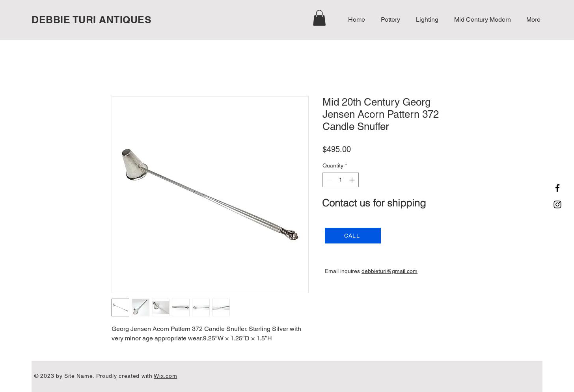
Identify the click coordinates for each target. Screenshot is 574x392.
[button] (319, 18)
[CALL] (353, 236)
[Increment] (353, 180)
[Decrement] (329, 180)
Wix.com (165, 376)
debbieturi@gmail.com (389, 271)
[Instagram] (557, 204)
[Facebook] (557, 188)
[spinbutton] (341, 180)
